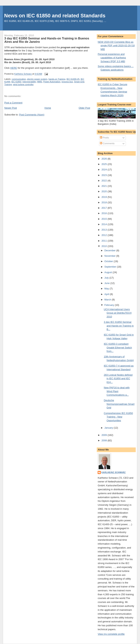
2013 (104, 230)
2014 (104, 224)
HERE (14, 68)
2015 (104, 219)
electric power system (37, 79)
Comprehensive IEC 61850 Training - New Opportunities (118, 417)
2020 (104, 191)
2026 (104, 159)
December (110, 250)
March (108, 300)
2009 (104, 435)
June (107, 283)
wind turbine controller (23, 84)
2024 (104, 170)
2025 (104, 164)
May (107, 289)
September (111, 267)
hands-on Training (57, 79)
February (110, 305)
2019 (104, 197)
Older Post (84, 108)
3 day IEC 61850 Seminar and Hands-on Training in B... (119, 326)
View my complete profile (111, 634)
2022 (104, 181)
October (109, 261)
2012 (104, 235)
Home (48, 108)
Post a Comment (13, 103)
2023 (104, 175)
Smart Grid (79, 82)
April (107, 294)
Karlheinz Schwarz (114, 472)
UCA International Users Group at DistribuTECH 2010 (118, 313)
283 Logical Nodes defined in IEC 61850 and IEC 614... (118, 379)
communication (19, 79)
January (109, 428)
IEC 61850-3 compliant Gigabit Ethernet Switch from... (118, 348)
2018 (104, 202)
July (107, 278)
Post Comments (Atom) (32, 115)
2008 (104, 440)
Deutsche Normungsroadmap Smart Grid (119, 404)
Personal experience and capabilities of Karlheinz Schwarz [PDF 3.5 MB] (112, 58)
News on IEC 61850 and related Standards (55, 16)
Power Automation (52, 82)
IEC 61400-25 (73, 79)
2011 (104, 241)
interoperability (29, 82)
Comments (107, 143)
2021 (104, 186)
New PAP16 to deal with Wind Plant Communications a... (117, 391)
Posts (104, 138)
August (108, 272)
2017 (104, 208)
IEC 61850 (16, 82)
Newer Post (11, 108)
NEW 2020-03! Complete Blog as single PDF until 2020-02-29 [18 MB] (116, 46)
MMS (40, 82)
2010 (104, 246)
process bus (67, 82)
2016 (104, 213)
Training (8, 84)
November (110, 256)
